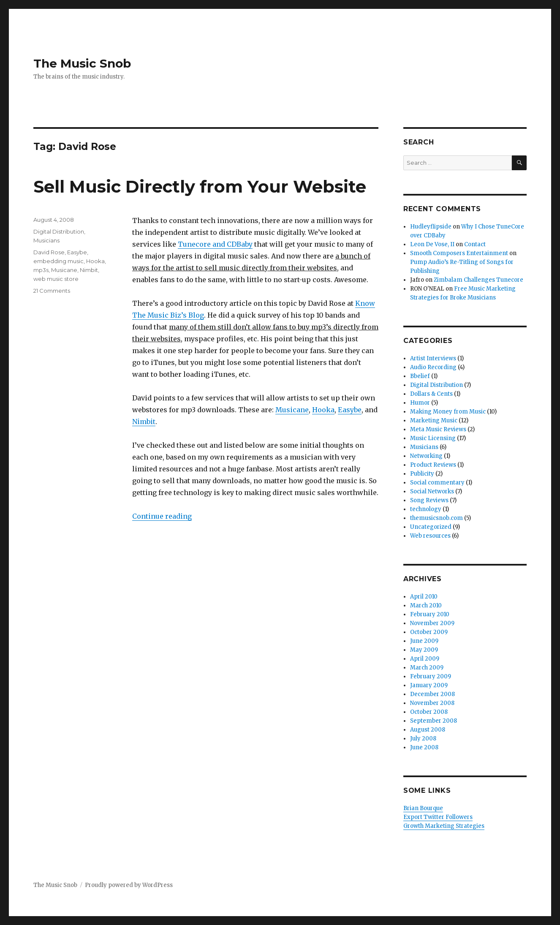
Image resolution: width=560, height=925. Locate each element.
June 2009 (424, 641)
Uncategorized (431, 527)
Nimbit (144, 422)
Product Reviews (433, 465)
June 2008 (424, 747)
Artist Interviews (433, 358)
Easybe (350, 410)
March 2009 (427, 668)
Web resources (430, 536)
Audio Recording (433, 367)
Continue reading (162, 516)
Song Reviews (429, 500)
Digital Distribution (59, 231)
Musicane (292, 410)
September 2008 (434, 721)
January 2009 (429, 685)
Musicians (46, 240)
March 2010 (426, 605)
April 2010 (424, 597)
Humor (420, 403)
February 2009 (431, 676)
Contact (475, 244)
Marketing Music (434, 420)
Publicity (422, 474)
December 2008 (432, 694)
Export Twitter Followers (438, 817)
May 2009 (424, 650)
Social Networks (432, 491)
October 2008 (429, 712)
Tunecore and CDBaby (215, 244)
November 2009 (432, 623)
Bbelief (420, 376)
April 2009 (425, 659)
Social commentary (437, 483)
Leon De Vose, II (432, 244)
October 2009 (429, 632)
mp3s (41, 270)
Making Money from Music (448, 412)
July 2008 (423, 739)
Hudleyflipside (431, 227)
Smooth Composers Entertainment (459, 253)
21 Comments (52, 291)
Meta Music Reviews (438, 429)
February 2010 (430, 614)
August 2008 (428, 730)
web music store (56, 279)
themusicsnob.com (436, 518)
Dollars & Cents (431, 394)
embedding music (58, 261)
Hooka (323, 410)
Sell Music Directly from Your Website (200, 186)
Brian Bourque (423, 808)
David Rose (49, 252)
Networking (426, 456)
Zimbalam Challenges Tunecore (478, 280)
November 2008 (432, 703)
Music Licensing (433, 438)
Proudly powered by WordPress (129, 885)
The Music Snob (82, 63)
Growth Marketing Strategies (444, 826)
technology (426, 509)
